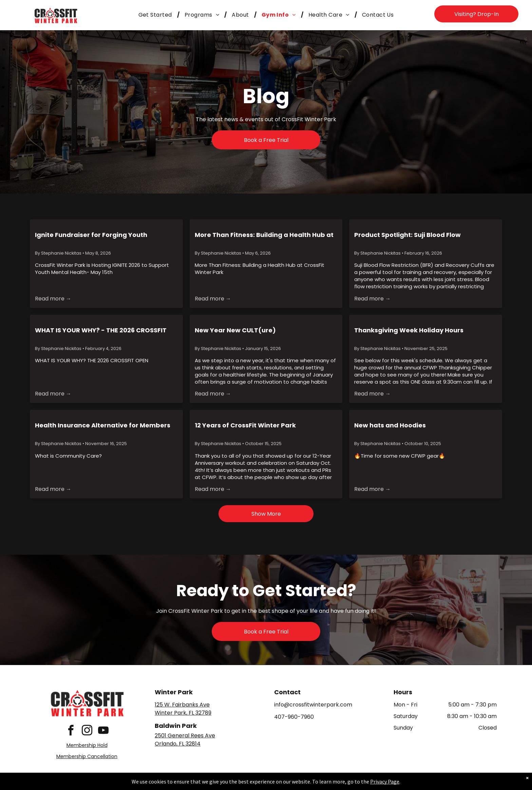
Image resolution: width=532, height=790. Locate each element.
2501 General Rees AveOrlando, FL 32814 (185, 740)
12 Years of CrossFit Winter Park (245, 425)
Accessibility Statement (280, 784)
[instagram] (87, 731)
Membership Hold (87, 745)
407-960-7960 (294, 717)
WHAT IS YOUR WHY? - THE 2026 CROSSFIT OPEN (101, 330)
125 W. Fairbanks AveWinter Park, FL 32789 (183, 709)
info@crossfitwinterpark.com (313, 705)
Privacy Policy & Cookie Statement (224, 784)
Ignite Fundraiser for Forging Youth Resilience (91, 235)
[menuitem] (156, 15)
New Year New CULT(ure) (235, 330)
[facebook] (71, 731)
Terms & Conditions (322, 784)
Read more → (53, 299)
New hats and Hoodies (390, 425)
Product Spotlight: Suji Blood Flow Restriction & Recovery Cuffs (407, 235)
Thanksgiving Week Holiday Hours (409, 330)
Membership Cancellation (87, 756)
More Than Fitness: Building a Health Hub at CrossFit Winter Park (264, 235)
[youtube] (103, 731)
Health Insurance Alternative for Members (103, 425)
